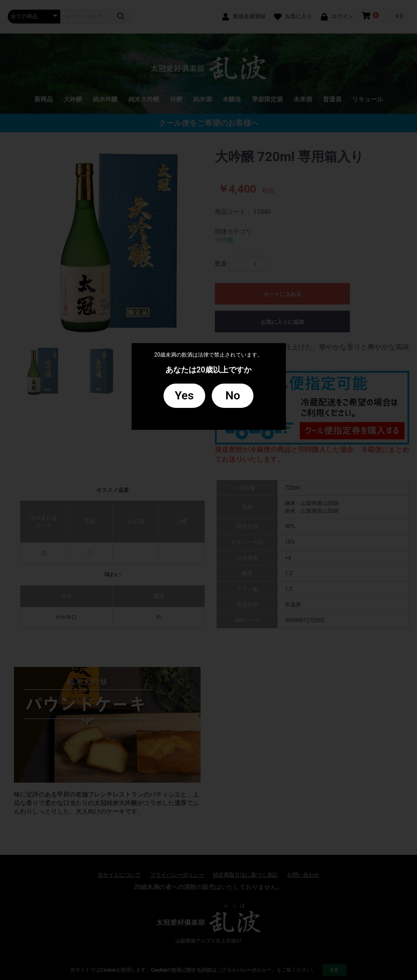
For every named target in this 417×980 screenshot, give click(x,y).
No (233, 395)
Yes (184, 395)
